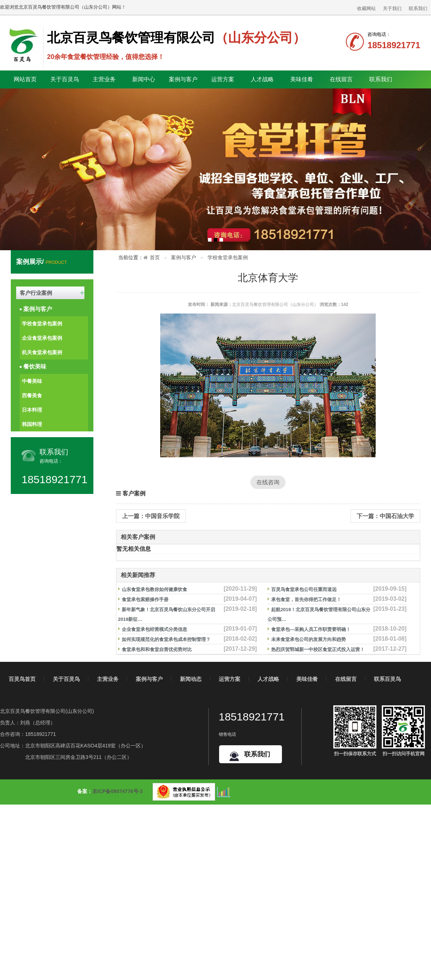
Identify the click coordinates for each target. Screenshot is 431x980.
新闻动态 (191, 679)
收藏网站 (366, 8)
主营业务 (108, 679)
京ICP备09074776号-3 (117, 791)
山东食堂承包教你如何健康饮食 (154, 589)
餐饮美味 (35, 367)
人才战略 (268, 679)
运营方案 (223, 79)
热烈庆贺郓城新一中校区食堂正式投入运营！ (318, 649)
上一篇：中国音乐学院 (151, 516)
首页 (155, 258)
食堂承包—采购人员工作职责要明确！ (311, 629)
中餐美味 (32, 381)
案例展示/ (41, 262)
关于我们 (392, 8)
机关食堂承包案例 (42, 352)
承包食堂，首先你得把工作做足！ (306, 599)
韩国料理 (32, 424)
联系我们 (418, 8)
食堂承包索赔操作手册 (145, 599)
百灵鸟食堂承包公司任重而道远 (304, 589)
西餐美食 (32, 395)
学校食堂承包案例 (42, 324)
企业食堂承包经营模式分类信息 (154, 629)
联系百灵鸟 (387, 679)
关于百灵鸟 (66, 679)
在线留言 (341, 79)
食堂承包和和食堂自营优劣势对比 (157, 649)
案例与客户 (38, 309)
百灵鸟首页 (22, 679)
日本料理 (32, 410)
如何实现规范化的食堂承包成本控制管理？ (166, 639)
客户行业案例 (36, 293)
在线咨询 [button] (268, 482)
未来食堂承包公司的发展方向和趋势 (309, 639)
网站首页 (25, 79)
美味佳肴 (307, 679)
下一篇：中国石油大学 (385, 516)
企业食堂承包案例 (42, 338)
